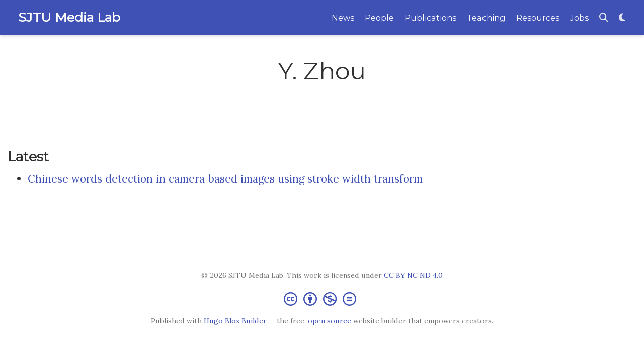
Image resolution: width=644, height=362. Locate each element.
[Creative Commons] (322, 298)
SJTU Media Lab (69, 17)
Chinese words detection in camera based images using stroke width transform (225, 179)
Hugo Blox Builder (235, 321)
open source (330, 321)
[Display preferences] (622, 18)
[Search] (604, 18)
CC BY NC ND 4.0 (413, 275)
